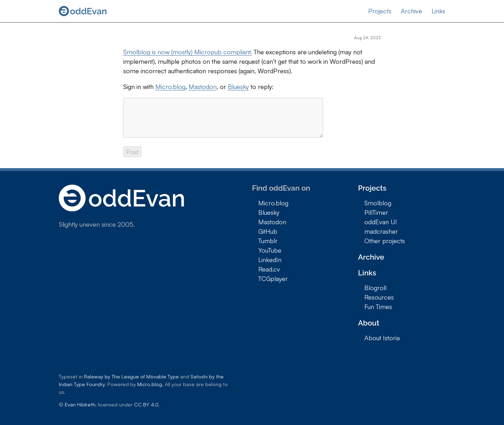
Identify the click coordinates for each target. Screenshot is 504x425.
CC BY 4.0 (146, 404)
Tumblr (268, 241)
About (369, 323)
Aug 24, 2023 (367, 38)
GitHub (268, 231)
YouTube (270, 250)
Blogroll (375, 288)
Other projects (385, 241)
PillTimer (376, 212)
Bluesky (238, 87)
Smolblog (378, 203)
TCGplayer (273, 279)
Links (438, 11)
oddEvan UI (381, 222)
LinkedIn (270, 260)
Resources (379, 297)
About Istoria (382, 338)
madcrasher (381, 231)
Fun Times (378, 307)
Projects (380, 11)
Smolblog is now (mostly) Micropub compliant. (188, 52)
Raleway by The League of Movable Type (131, 376)
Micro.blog (170, 87)
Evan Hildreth (80, 404)
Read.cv (269, 269)
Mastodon (203, 87)
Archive (411, 11)
